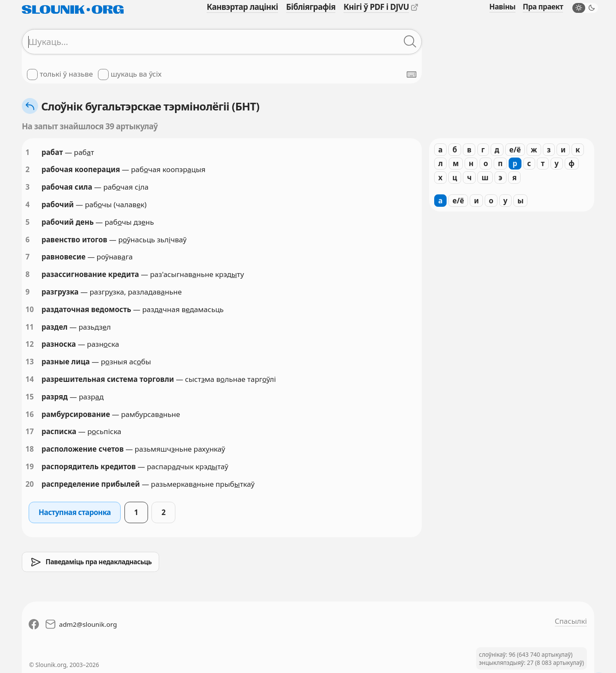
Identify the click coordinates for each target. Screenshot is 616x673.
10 (30, 309)
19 (30, 466)
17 (30, 431)
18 (30, 449)
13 (30, 362)
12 (30, 344)
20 (30, 484)
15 (30, 397)
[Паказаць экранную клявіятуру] (412, 74)
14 (30, 379)
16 (30, 414)
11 (30, 327)
